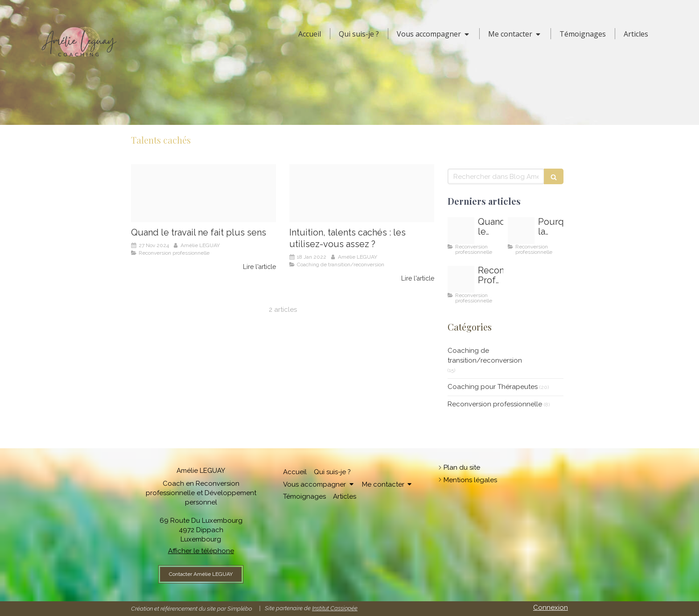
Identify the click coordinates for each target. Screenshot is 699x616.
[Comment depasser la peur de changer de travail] (521, 231)
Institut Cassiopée (335, 608)
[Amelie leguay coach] (362, 193)
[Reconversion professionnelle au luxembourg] (461, 279)
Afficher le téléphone (201, 551)
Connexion (551, 608)
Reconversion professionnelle (495, 404)
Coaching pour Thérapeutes (493, 387)
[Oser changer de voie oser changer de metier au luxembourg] (204, 193)
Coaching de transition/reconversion (485, 355)
